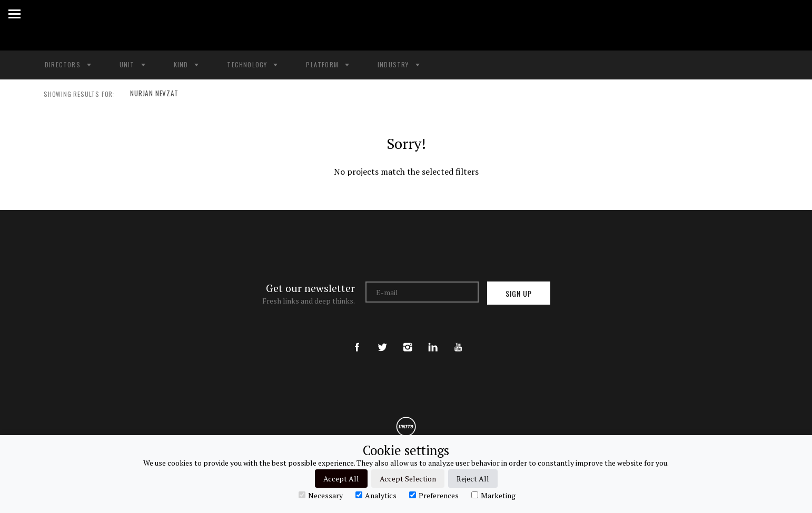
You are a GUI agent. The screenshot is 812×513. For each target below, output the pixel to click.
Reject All (473, 479)
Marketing (493, 495)
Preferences (434, 495)
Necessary (321, 495)
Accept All (341, 479)
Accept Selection (408, 479)
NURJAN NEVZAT (152, 94)
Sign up (519, 293)
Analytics (376, 495)
